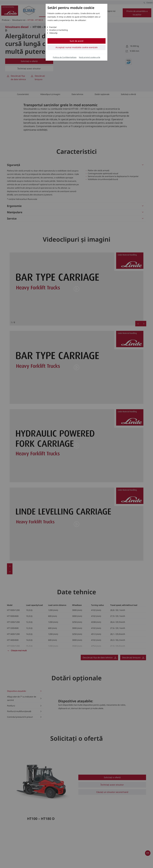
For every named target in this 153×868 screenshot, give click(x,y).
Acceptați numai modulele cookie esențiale (77, 47)
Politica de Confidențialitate (65, 57)
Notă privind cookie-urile (90, 57)
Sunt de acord (76, 41)
